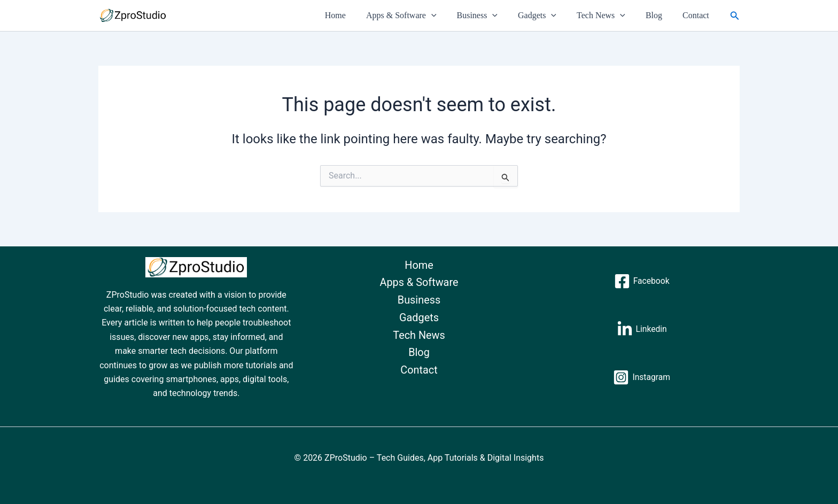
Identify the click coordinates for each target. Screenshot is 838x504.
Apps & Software (419, 15)
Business (492, 15)
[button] (449, 15)
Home (356, 15)
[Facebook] (642, 281)
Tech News (609, 15)
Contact (697, 15)
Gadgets (548, 15)
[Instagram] (642, 377)
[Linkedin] (642, 329)
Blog (659, 15)
